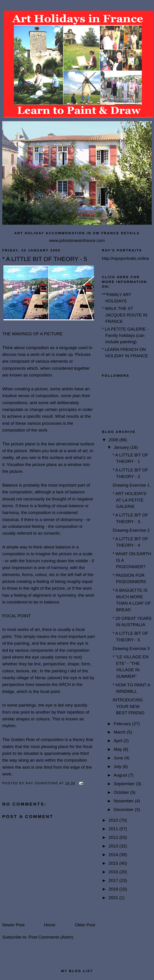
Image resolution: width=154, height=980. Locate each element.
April (119, 741)
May (118, 749)
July (118, 766)
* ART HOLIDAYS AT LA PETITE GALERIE (129, 500)
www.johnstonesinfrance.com (77, 240)
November (124, 801)
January (122, 447)
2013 (114, 846)
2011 (114, 829)
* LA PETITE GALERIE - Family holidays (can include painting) (125, 336)
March (120, 732)
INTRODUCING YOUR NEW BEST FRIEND (128, 706)
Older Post (85, 925)
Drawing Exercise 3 (131, 648)
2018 (114, 889)
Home (50, 925)
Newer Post (13, 925)
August (121, 775)
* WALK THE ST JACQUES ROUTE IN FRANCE (125, 315)
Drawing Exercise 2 (131, 530)
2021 (114, 898)
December (124, 810)
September (125, 784)
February (123, 724)
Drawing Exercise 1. (132, 485)
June (119, 758)
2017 (114, 880)
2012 (114, 837)
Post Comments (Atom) (51, 937)
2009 (114, 440)
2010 (114, 820)
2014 (114, 855)
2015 (114, 863)
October (122, 792)
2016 (114, 872)
